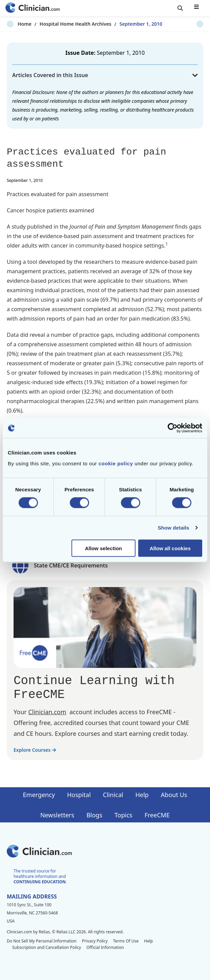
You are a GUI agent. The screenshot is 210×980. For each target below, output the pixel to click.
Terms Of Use (126, 941)
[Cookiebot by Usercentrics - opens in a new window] (173, 428)
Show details (174, 528)
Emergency (39, 795)
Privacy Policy (95, 941)
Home (14, 24)
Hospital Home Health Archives (65, 24)
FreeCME (157, 815)
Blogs (94, 815)
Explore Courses (35, 750)
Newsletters (57, 815)
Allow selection (103, 548)
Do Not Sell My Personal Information (42, 941)
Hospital (79, 795)
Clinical (113, 795)
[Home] (33, 8)
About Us (174, 795)
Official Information (105, 947)
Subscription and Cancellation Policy (47, 947)
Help (142, 795)
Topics (123, 815)
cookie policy (116, 463)
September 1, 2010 (130, 24)
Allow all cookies (170, 548)
